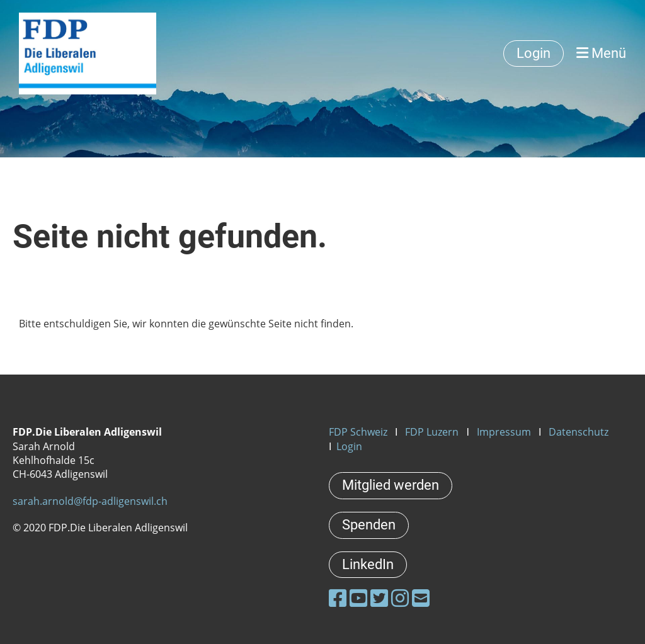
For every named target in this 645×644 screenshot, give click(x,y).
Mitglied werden (391, 485)
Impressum (504, 432)
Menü (601, 53)
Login (534, 53)
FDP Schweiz (358, 432)
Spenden (369, 525)
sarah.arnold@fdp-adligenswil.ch (90, 501)
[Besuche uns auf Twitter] (379, 598)
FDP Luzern (432, 432)
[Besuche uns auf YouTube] (358, 598)
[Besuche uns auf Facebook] (338, 598)
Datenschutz (579, 432)
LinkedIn (368, 564)
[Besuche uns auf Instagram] (400, 598)
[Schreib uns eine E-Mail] (421, 598)
